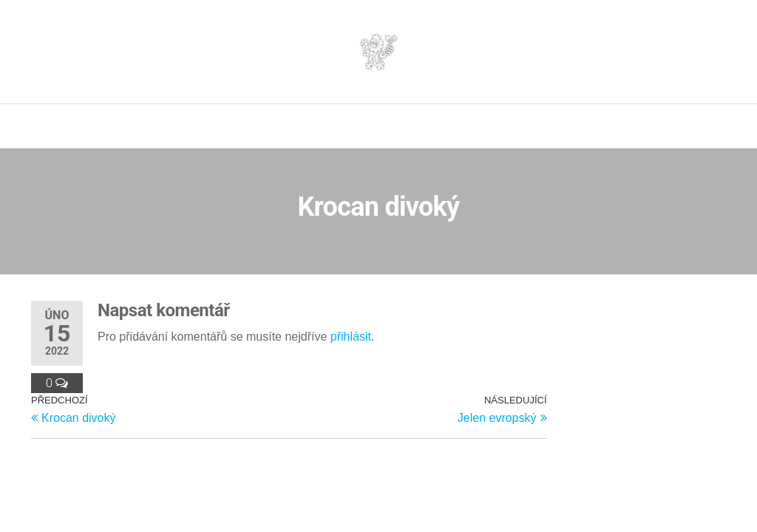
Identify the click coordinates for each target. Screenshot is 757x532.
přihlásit (351, 337)
